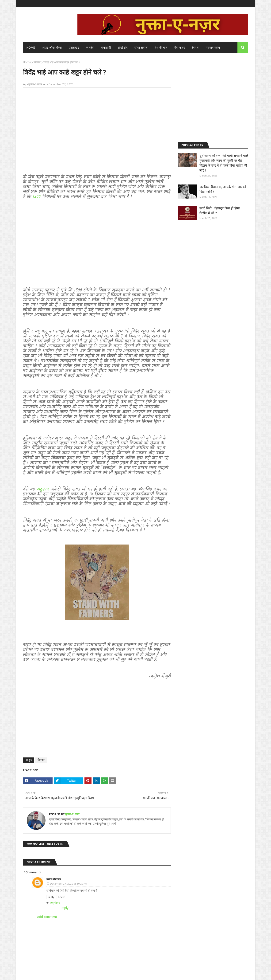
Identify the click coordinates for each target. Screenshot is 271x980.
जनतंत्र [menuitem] (90, 48)
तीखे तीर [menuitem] (123, 48)
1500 (38, 197)
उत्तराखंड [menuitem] (74, 48)
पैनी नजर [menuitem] (179, 48)
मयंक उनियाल (54, 879)
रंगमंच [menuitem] (195, 48)
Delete (61, 897)
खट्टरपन (43, 489)
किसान (37, 62)
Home (27, 62)
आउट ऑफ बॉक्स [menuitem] (52, 48)
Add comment (47, 917)
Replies (55, 903)
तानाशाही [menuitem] (106, 48)
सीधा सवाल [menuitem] (141, 48)
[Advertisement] (97, 125)
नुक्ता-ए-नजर (35, 84)
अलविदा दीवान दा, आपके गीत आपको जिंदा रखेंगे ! (223, 189)
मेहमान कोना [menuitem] (213, 48)
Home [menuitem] (31, 48)
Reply (51, 897)
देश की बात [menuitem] (161, 48)
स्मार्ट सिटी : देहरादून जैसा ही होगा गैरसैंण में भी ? (220, 211)
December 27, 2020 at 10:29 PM (69, 884)
